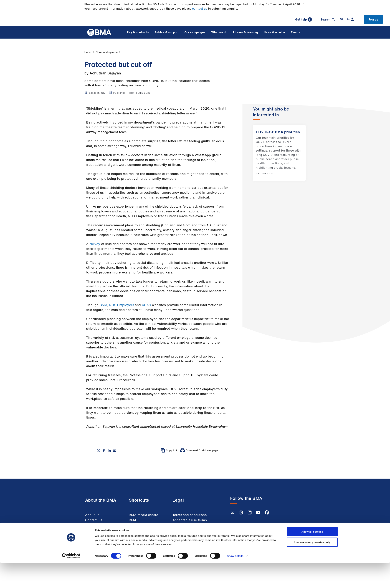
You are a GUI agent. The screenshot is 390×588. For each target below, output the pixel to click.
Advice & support (167, 32)
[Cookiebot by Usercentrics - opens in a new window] (71, 581)
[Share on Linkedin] (109, 451)
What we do (219, 32)
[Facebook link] (267, 514)
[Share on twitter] (98, 451)
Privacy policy (184, 525)
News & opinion (274, 32)
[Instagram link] (241, 514)
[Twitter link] (233, 514)
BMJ (132, 520)
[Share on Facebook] (104, 451)
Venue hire (137, 530)
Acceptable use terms (190, 520)
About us (92, 515)
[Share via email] (115, 451)
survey (95, 244)
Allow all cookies (312, 557)
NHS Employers (122, 305)
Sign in (347, 19)
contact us (200, 9)
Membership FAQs (100, 530)
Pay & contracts (138, 32)
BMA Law (136, 525)
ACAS (146, 305)
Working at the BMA (101, 536)
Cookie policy (183, 530)
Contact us (94, 520)
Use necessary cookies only (312, 567)
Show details (235, 581)
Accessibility (183, 546)
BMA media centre (143, 515)
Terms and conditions (190, 515)
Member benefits (98, 525)
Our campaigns (195, 32)
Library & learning (246, 32)
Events (295, 32)
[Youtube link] (259, 514)
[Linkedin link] (250, 514)
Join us (373, 19)
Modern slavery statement (185, 538)
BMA (103, 305)
